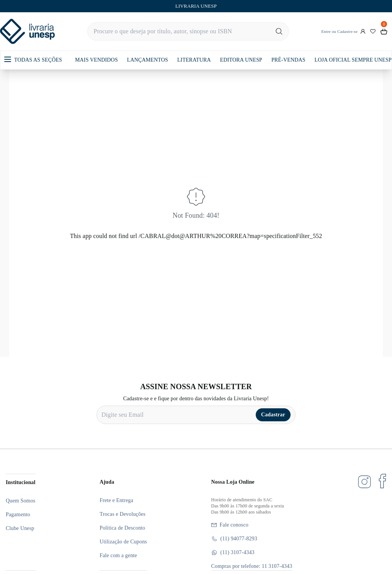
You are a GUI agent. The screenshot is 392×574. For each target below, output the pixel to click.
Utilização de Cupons (123, 542)
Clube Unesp (20, 528)
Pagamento (18, 514)
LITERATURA (194, 60)
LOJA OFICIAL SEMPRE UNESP (353, 60)
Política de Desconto (122, 528)
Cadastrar (273, 415)
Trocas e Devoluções (122, 514)
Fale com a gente (118, 555)
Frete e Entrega (116, 500)
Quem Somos (20, 501)
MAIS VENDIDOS (96, 60)
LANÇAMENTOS (148, 60)
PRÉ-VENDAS (288, 60)
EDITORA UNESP (241, 60)
